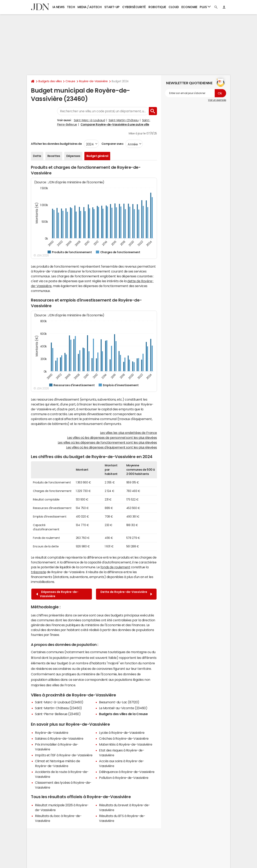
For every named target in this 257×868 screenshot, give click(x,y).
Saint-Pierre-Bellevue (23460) (58, 714)
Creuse (70, 81)
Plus (205, 7)
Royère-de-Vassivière (93, 81)
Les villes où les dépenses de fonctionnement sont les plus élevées (107, 442)
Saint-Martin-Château (124, 120)
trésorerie (38, 572)
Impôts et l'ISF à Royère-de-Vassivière (64, 755)
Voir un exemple (217, 100)
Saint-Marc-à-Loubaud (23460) (59, 702)
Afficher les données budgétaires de (56, 144)
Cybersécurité (134, 7)
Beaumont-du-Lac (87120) (119, 702)
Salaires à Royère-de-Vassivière (59, 738)
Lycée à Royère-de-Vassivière (122, 733)
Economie (189, 7)
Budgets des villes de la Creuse (123, 714)
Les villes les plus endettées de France (128, 433)
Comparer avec (112, 144)
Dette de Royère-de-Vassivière (126, 594)
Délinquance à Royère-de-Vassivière (127, 772)
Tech (71, 7)
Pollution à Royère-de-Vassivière (124, 778)
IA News (59, 7)
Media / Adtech (89, 7)
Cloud (174, 7)
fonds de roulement (115, 567)
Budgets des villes (50, 81)
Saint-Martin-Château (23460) (58, 708)
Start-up (112, 7)
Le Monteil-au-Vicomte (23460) (123, 708)
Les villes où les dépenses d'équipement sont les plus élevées (112, 447)
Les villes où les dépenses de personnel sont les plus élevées (112, 438)
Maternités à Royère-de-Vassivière (126, 744)
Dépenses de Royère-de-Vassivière (57, 594)
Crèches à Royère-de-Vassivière (124, 738)
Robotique (157, 7)
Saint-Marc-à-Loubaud (89, 120)
